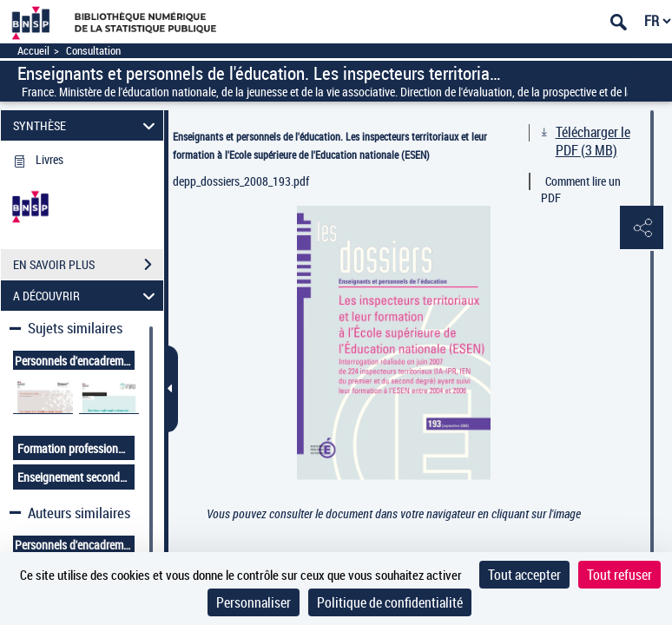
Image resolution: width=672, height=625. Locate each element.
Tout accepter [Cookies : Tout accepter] (524, 575)
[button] (642, 228)
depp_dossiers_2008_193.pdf (241, 181)
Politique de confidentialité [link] (390, 602)
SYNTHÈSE (86, 125)
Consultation (93, 51)
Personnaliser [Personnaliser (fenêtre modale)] (254, 602)
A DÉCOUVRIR (86, 296)
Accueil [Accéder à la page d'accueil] (33, 51)
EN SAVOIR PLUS (88, 265)
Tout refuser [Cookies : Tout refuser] (619, 575)
